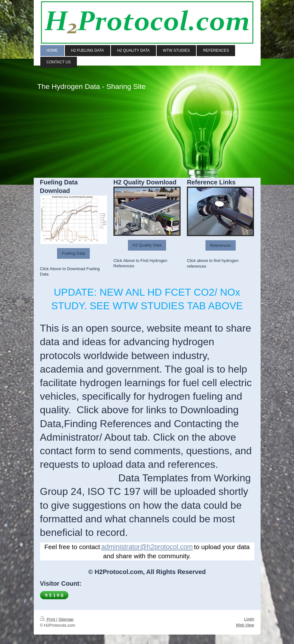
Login (249, 619)
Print (48, 619)
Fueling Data (73, 253)
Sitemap (66, 619)
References (221, 245)
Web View (245, 625)
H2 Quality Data (147, 245)
